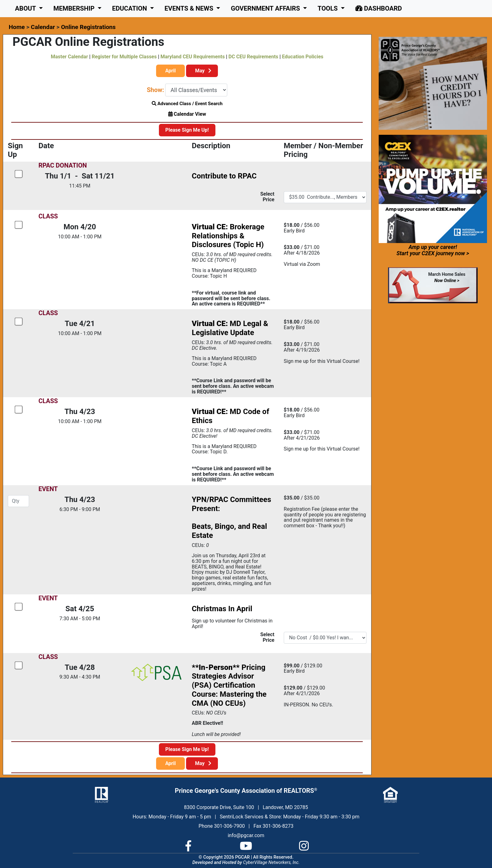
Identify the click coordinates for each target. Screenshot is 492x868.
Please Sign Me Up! (187, 130)
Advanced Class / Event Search (187, 104)
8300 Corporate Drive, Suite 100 (219, 807)
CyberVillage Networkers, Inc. (271, 863)
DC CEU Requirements (253, 57)
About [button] (26, 8)
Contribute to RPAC (224, 176)
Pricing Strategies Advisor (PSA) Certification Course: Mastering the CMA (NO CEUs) (229, 685)
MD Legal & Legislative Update (230, 328)
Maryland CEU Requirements (193, 57)
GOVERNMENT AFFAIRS (266, 8)
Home (17, 27)
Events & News (190, 8)
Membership (75, 8)
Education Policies (303, 57)
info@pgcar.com (246, 835)
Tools (328, 8)
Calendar (43, 27)
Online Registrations (88, 27)
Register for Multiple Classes (124, 57)
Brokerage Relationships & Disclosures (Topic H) (228, 236)
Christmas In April (222, 609)
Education (130, 8)
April (170, 71)
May (202, 71)
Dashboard (379, 8)
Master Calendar (69, 57)
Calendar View (187, 114)
